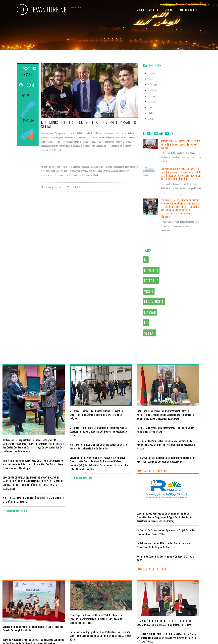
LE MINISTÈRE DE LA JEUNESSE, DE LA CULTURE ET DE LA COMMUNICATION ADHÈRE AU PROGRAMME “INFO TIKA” (136, 552)
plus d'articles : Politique (181, 457)
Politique (152, 90)
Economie (152, 102)
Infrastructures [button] (189, 10)
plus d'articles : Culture (125, 615)
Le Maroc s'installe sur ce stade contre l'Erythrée (77, 579)
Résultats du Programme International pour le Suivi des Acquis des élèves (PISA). (136, 425)
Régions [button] (170, 10)
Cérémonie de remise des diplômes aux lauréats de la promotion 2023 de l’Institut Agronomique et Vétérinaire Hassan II (134, 440)
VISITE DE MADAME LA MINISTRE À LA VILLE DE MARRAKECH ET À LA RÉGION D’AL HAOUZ (26, 493)
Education (153, 85)
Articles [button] (155, 10)
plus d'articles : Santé (70, 474)
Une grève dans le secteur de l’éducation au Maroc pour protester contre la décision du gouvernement (134, 457)
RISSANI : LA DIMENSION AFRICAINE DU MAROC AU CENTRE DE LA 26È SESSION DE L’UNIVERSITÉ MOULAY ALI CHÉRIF (135, 585)
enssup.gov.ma (51, 187)
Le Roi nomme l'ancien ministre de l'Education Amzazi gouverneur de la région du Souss (190, 433)
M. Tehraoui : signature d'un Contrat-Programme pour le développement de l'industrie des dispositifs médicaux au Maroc (81, 423)
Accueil (140, 10)
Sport (151, 107)
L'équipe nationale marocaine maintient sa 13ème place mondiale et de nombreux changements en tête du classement (79, 594)
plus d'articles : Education (127, 470)
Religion (152, 96)
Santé (151, 79)
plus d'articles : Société (16, 504)
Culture (152, 113)
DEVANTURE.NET (43, 10)
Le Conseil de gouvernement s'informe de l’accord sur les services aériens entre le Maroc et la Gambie (24, 603)
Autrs (151, 119)
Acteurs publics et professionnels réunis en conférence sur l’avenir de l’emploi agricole (180, 144)
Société (152, 73)
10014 (27, 85)
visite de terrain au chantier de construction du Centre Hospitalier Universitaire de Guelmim (82, 438)
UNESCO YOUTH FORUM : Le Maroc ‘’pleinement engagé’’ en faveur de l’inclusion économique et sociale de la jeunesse (136, 602)
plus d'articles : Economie (17, 616)
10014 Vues (75, 187)
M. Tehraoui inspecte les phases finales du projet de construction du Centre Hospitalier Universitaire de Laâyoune (80, 406)
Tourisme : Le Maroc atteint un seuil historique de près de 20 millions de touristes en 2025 (27, 588)
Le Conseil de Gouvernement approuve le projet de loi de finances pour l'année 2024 (190, 420)
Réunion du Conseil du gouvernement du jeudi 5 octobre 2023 (191, 446)
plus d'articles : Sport (70, 607)
